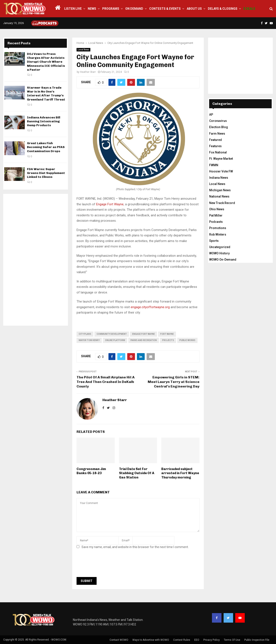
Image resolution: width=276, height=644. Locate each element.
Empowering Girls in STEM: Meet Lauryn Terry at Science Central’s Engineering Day (174, 382)
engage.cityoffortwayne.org (150, 307)
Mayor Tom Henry (89, 340)
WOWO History (219, 253)
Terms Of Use (232, 640)
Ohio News (217, 209)
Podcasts (216, 222)
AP (211, 115)
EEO (197, 640)
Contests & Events (165, 9)
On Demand (134, 9)
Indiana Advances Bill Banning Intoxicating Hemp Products (44, 121)
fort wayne (167, 334)
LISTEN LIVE (73, 9)
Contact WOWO (119, 640)
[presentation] (109, 564)
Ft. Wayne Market (221, 159)
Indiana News (219, 178)
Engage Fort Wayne (110, 204)
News (92, 9)
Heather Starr (88, 72)
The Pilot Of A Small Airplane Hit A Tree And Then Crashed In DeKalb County (106, 382)
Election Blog (219, 127)
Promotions (218, 228)
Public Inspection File (257, 640)
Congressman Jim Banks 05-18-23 (91, 471)
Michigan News (220, 190)
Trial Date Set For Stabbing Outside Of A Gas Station (137, 473)
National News (219, 196)
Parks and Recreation (144, 340)
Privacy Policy (212, 640)
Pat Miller (216, 215)
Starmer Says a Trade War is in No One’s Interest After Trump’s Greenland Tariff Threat (46, 94)
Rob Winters (218, 234)
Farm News (217, 134)
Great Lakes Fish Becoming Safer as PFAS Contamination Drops (46, 147)
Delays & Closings (223, 9)
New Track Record (222, 203)
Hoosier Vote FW (221, 171)
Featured (216, 140)
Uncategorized (220, 247)
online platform (115, 340)
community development (112, 334)
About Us (194, 9)
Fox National (218, 152)
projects (168, 340)
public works (187, 340)
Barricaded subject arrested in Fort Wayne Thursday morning (180, 473)
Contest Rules (182, 640)
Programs (111, 9)
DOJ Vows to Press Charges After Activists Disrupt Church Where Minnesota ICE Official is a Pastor (46, 62)
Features (215, 146)
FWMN (214, 165)
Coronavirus (218, 121)
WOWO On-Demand (223, 260)
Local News (83, 50)
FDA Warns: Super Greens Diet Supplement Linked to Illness (46, 173)
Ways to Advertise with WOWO (151, 640)
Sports (214, 241)
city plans (85, 334)
